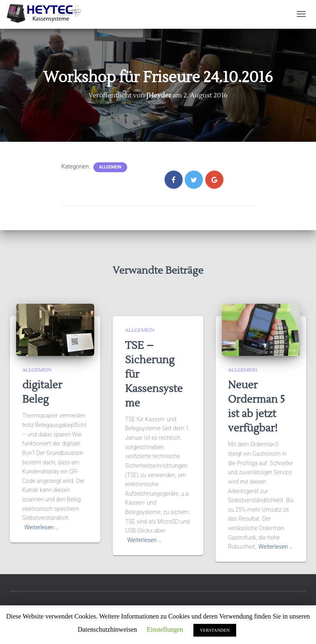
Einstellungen (165, 629)
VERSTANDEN (215, 630)
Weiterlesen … (42, 527)
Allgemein (110, 167)
